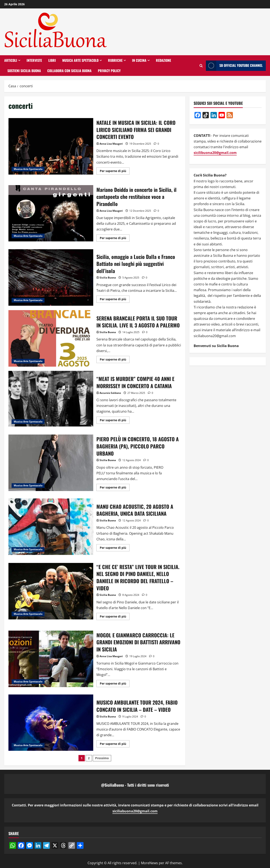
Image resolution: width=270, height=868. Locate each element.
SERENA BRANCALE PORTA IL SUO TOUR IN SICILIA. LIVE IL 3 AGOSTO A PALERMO (51, 338)
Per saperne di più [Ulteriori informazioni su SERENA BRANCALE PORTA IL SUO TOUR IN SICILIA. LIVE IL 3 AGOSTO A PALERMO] (115, 360)
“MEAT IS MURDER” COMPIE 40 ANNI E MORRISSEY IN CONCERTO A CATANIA (51, 399)
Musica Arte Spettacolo (80, 60)
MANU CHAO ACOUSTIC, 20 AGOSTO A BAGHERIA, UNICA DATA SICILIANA (51, 527)
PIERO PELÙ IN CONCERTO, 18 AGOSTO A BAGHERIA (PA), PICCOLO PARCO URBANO (51, 463)
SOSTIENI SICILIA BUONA (24, 71)
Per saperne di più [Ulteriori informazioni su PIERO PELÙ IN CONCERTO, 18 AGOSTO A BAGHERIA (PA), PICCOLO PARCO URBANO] (115, 488)
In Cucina (139, 60)
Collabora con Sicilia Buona (69, 71)
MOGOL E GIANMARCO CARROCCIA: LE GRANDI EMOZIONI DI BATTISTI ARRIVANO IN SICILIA (51, 659)
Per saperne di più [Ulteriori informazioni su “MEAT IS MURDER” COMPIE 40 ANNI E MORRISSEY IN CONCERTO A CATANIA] (115, 421)
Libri (52, 60)
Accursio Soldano (110, 393)
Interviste (34, 60)
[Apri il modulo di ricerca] (201, 66)
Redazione (163, 60)
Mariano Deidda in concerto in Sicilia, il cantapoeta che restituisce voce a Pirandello (51, 213)
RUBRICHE (115, 60)
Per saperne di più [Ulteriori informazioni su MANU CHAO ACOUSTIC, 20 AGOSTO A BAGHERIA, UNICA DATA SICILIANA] (115, 548)
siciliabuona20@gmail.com (135, 811)
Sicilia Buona (108, 278)
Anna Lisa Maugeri (111, 144)
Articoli (11, 60)
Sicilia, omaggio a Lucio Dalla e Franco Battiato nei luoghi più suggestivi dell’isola (51, 277)
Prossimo (102, 758)
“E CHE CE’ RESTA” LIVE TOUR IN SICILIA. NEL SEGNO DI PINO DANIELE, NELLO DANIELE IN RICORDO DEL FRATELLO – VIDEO (51, 591)
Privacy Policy (109, 71)
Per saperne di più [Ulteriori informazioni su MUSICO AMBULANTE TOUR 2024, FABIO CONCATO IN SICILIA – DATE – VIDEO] (115, 744)
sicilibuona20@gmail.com (215, 153)
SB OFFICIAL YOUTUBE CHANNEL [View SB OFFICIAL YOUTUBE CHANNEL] (234, 66)
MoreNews (149, 863)
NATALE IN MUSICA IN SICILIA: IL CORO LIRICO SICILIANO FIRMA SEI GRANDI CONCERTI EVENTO (51, 146)
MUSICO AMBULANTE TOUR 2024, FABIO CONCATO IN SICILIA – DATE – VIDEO (51, 723)
